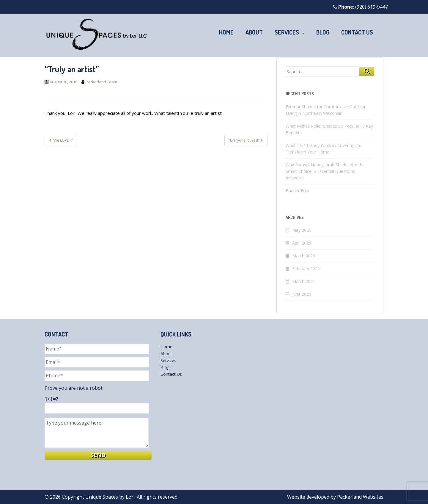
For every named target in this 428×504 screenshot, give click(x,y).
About (254, 32)
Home (226, 32)
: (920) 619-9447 (361, 7)
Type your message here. (97, 433)
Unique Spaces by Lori (110, 497)
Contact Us (357, 32)
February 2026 (306, 269)
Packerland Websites (360, 497)
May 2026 (302, 230)
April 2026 (302, 243)
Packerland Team (101, 82)
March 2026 (304, 256)
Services (287, 32)
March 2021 (304, 281)
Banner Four (298, 191)
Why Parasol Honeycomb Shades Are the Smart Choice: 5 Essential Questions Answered (325, 171)
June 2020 (302, 294)
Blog (323, 32)
